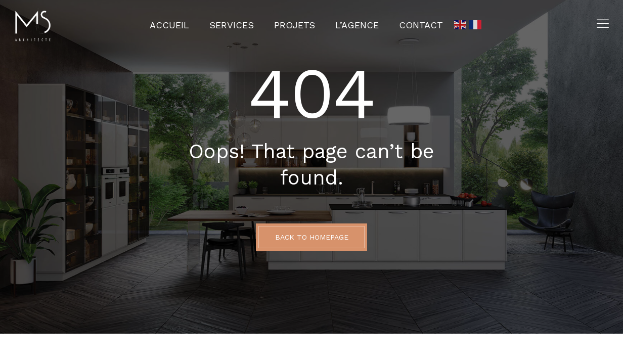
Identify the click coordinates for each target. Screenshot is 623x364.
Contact (421, 25)
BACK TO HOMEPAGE (312, 237)
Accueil (169, 25)
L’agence (357, 25)
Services (232, 25)
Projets (295, 25)
